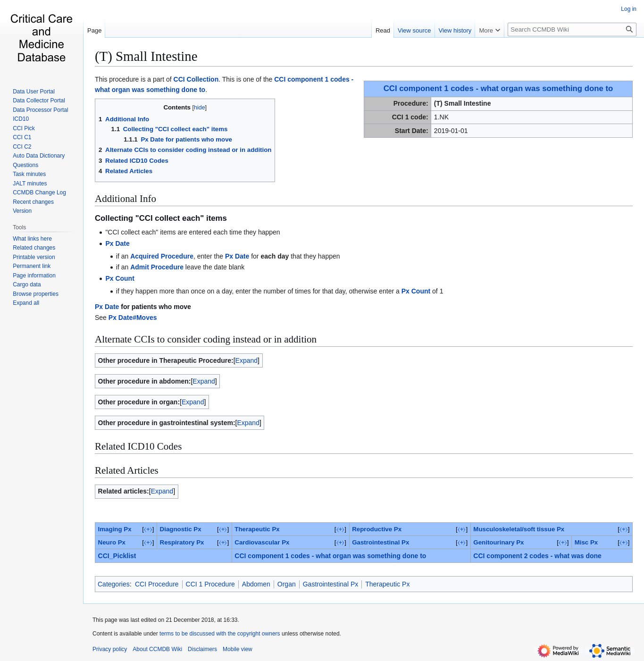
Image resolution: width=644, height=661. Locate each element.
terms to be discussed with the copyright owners (220, 634)
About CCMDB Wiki (157, 649)
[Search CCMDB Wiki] (572, 29)
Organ (287, 584)
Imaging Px (115, 529)
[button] (26, 303)
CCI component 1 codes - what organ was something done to (498, 88)
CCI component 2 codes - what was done (537, 556)
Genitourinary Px (498, 542)
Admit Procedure (157, 267)
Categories (114, 584)
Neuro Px (112, 542)
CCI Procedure (157, 584)
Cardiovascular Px (262, 542)
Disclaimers (202, 649)
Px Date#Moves (133, 318)
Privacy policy (110, 649)
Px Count (120, 278)
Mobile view (238, 649)
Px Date (117, 243)
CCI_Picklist (117, 556)
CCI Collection (196, 79)
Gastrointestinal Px (381, 542)
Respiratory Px (182, 542)
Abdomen (256, 584)
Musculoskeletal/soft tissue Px (519, 529)
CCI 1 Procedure (210, 584)
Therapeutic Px (257, 529)
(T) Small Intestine (146, 56)
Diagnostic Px (181, 529)
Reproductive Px (377, 529)
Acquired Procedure (162, 256)
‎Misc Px (586, 542)
